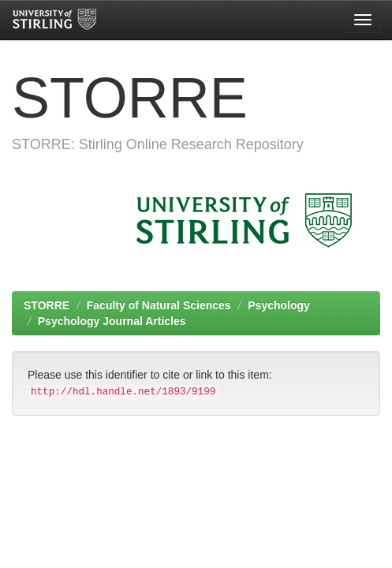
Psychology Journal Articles (112, 321)
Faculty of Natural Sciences (159, 305)
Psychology (279, 305)
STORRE (47, 305)
